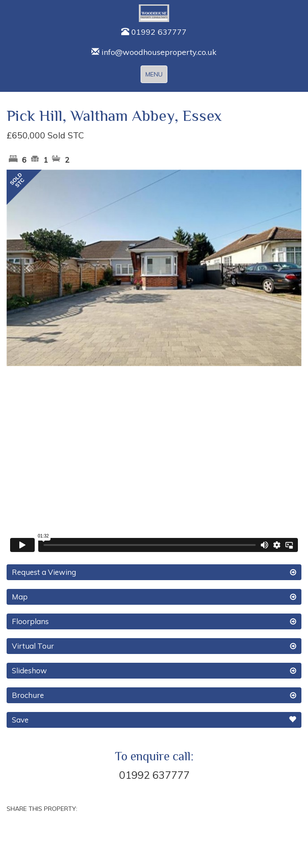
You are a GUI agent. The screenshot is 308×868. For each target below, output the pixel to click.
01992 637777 (154, 32)
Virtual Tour (154, 646)
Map (154, 597)
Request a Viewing (154, 572)
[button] (29, 268)
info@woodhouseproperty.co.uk (154, 52)
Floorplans (154, 621)
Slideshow (154, 671)
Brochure (154, 695)
